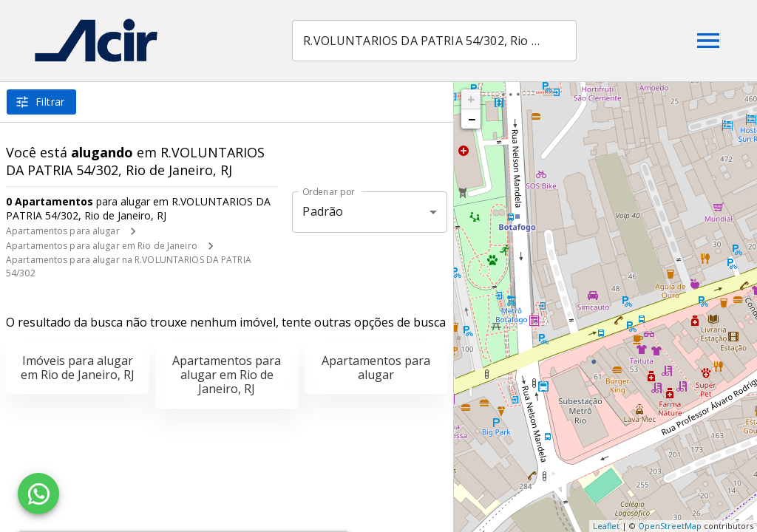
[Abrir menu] (708, 41)
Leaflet (606, 526)
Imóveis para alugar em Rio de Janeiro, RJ (78, 368)
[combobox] (436, 41)
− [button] (472, 119)
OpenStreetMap (670, 526)
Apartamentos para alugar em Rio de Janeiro (102, 246)
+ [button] (471, 99)
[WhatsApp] (38, 494)
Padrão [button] (323, 211)
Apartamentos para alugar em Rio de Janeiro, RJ (227, 375)
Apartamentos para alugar (63, 231)
